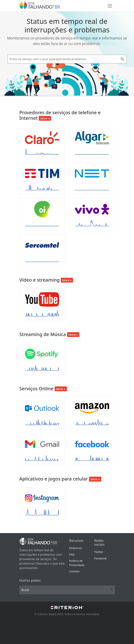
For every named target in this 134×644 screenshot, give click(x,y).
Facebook (100, 558)
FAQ (72, 554)
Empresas (76, 548)
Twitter (99, 552)
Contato (74, 571)
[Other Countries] (67, 590)
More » (45, 118)
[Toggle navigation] (110, 6)
